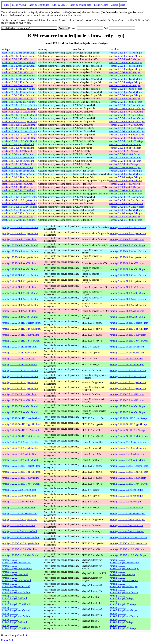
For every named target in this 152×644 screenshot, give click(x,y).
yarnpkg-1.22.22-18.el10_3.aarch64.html (21, 323)
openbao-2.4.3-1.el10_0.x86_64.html (19, 207)
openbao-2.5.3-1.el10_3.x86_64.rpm (127, 115)
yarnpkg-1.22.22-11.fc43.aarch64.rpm (128, 442)
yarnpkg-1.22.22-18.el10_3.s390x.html (20, 335)
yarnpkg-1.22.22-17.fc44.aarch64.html (20, 371)
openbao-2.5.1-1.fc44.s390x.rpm (125, 184)
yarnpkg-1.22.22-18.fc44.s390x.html (19, 263)
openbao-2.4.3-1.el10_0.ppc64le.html (19, 200)
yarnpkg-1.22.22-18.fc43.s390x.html (19, 287)
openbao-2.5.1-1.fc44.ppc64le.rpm (126, 177)
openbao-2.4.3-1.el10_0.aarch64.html (19, 197)
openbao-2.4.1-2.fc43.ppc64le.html (18, 213)
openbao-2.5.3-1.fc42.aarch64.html (18, 92)
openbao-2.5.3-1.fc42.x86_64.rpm (126, 102)
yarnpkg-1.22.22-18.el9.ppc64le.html (19, 353)
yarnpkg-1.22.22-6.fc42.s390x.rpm (126, 525)
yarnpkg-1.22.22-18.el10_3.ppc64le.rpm (129, 329)
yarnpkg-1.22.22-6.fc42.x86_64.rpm (127, 531)
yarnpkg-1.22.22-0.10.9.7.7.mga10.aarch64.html (16, 561)
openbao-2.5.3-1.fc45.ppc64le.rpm (126, 56)
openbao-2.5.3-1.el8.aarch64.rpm (125, 158)
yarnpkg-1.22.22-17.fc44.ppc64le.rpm (128, 382)
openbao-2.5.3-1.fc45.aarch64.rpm (126, 53)
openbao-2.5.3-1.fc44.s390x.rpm (125, 72)
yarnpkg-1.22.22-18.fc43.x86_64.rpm (127, 293)
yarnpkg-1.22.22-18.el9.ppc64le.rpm (127, 353)
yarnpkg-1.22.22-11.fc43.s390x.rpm (127, 454)
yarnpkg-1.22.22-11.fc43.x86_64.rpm (127, 460)
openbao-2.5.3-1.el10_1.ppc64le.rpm (127, 135)
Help (123, 5)
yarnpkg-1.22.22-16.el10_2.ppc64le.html (21, 424)
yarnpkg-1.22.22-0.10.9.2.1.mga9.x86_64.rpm (123, 603)
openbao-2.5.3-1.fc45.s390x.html (17, 59)
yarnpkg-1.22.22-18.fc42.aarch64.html (20, 299)
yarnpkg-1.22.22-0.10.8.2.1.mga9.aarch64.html (16, 609)
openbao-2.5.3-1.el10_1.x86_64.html (19, 141)
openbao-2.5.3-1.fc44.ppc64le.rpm (126, 69)
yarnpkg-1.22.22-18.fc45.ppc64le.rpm (128, 233)
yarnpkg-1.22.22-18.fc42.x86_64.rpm (127, 317)
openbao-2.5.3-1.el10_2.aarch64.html (19, 118)
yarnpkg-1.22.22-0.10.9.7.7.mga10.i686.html (15, 573)
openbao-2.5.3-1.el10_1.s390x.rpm (126, 138)
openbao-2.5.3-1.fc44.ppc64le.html (18, 69)
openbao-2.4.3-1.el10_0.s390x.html (19, 203)
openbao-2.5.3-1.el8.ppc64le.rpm (125, 161)
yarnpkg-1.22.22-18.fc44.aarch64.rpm (128, 251)
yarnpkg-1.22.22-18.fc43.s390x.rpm (127, 287)
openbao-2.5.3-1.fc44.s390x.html (17, 72)
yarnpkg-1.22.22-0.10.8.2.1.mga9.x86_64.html (16, 627)
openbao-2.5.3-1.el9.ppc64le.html (18, 148)
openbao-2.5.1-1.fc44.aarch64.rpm (126, 171)
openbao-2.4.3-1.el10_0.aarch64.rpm (127, 197)
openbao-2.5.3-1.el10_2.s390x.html (19, 125)
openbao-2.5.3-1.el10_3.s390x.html (19, 112)
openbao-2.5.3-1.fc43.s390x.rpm (125, 85)
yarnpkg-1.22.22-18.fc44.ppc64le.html (20, 257)
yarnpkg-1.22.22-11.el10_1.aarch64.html (21, 466)
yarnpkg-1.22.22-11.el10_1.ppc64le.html (21, 472)
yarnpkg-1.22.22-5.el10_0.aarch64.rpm (128, 537)
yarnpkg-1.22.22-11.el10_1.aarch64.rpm (129, 466)
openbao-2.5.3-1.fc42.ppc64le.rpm (126, 95)
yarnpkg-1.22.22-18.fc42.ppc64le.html (20, 305)
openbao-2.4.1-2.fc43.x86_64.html (18, 220)
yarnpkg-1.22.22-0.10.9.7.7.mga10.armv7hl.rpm (124, 567)
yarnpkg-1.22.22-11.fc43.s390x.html (19, 454)
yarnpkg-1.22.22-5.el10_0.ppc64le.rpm (128, 543)
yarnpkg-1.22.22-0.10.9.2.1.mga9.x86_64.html (16, 603)
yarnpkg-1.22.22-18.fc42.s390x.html (19, 311)
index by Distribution (39, 5)
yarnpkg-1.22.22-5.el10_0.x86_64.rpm (128, 555)
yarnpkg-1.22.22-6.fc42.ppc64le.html (19, 520)
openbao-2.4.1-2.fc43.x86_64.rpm (126, 220)
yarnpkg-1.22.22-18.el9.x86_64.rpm (127, 365)
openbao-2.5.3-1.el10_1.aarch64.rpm (127, 131)
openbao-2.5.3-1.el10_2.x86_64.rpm (127, 128)
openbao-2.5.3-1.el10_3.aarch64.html (19, 105)
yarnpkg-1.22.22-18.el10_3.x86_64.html (21, 341)
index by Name (101, 5)
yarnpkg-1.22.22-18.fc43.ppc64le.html (20, 281)
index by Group (19, 5)
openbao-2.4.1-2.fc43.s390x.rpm (125, 217)
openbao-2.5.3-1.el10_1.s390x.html (19, 138)
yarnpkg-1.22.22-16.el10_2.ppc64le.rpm (129, 424)
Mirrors (114, 5)
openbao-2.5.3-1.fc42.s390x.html (17, 99)
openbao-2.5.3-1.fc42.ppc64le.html (18, 95)
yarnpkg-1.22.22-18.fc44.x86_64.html (20, 269)
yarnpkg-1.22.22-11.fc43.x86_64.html (20, 460)
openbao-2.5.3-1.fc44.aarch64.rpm (126, 66)
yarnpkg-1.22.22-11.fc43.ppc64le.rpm (128, 448)
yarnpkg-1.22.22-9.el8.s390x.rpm (126, 502)
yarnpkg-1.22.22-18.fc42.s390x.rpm (127, 311)
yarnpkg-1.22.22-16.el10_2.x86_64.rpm (129, 436)
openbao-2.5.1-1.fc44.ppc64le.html (18, 177)
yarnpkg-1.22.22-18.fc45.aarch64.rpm (128, 227)
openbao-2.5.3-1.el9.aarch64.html (18, 144)
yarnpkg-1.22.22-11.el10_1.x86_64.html (21, 484)
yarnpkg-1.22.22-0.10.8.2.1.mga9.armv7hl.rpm (124, 615)
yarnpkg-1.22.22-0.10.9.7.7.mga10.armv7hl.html (17, 567)
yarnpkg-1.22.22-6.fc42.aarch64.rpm (127, 514)
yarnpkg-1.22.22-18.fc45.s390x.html (19, 239)
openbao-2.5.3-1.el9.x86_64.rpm (125, 154)
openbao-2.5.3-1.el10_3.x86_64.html (19, 115)
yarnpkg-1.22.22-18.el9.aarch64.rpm (127, 347)
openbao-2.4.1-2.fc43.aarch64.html (18, 210)
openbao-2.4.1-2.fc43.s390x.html (17, 217)
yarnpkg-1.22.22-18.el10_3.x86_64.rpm (129, 341)
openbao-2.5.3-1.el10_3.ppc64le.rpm (127, 108)
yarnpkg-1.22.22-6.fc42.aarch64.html (19, 514)
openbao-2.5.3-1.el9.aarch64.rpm (125, 144)
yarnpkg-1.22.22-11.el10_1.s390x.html (20, 478)
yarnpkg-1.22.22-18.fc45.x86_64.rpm (127, 245)
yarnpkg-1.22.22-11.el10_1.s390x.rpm (128, 478)
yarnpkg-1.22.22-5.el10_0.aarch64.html (21, 537)
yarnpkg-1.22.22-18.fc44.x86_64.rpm (127, 269)
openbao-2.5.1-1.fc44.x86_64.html (18, 190)
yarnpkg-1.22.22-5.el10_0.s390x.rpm (127, 549)
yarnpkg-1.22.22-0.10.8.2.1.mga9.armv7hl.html (16, 615)
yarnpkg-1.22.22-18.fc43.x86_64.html (20, 293)
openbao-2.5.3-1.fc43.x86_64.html (18, 89)
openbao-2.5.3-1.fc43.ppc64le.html (18, 82)
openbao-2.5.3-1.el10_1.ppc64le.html (19, 135)
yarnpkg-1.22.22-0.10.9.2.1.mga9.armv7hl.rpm (124, 591)
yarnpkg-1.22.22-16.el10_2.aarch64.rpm (129, 418)
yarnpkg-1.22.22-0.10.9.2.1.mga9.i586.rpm (122, 597)
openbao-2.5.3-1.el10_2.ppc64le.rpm (127, 122)
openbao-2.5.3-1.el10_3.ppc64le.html (19, 108)
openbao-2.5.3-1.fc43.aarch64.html (18, 79)
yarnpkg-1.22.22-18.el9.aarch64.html (19, 347)
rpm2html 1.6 (21, 635)
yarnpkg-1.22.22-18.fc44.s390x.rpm (127, 263)
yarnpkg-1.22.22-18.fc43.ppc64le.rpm (128, 281)
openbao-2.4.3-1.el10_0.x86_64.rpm (127, 207)
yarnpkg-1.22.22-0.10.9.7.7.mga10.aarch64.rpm (124, 561)
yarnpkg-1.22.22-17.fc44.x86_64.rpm (127, 406)
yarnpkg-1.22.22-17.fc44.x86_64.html (20, 406)
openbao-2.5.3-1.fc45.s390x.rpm (125, 59)
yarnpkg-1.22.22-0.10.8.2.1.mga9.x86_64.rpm (123, 627)
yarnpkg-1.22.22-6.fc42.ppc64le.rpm (127, 520)
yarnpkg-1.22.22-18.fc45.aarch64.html (20, 227)
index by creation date (80, 5)
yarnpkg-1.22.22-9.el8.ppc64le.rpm (126, 496)
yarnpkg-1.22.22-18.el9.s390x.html (18, 359)
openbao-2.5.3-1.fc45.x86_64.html (18, 63)
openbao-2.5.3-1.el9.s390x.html (17, 151)
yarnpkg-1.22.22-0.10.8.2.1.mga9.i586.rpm (122, 621)
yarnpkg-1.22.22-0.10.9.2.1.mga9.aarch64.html (16, 585)
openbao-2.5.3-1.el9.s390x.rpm (124, 151)
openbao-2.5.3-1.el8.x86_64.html (18, 167)
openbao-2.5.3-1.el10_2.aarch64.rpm (127, 118)
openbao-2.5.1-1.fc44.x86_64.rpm (126, 190)
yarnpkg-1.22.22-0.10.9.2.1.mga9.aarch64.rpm (123, 585)
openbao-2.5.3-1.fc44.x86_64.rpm (126, 76)
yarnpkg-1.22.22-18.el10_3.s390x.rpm (128, 335)
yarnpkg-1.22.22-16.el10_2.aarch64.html (21, 418)
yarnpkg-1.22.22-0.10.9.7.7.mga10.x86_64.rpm (124, 579)
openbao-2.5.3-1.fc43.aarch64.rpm (126, 79)
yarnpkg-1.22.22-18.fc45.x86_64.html (20, 245)
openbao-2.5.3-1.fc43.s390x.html (17, 85)
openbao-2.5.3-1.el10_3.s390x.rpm (126, 112)
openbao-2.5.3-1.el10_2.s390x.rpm (126, 125)
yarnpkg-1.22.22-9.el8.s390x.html (18, 502)
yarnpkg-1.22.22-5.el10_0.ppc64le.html (21, 543)
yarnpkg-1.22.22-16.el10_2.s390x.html (20, 430)
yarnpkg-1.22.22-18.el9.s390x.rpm (126, 359)
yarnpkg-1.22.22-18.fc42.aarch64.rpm (128, 299)
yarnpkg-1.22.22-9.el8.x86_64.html (19, 508)
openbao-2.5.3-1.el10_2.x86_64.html (19, 128)
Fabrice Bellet (8, 640)
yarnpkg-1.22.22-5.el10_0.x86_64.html (20, 555)
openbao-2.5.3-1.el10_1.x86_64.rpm (127, 141)
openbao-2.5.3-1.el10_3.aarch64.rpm (127, 105)
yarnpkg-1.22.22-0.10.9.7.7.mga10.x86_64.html (16, 579)
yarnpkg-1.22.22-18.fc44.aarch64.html (20, 251)
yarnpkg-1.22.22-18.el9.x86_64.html (19, 365)
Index (6, 5)
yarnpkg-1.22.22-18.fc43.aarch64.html (20, 275)
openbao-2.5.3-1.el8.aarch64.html (18, 158)
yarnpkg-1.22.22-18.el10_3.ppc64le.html (21, 329)
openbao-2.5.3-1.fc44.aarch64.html (18, 66)
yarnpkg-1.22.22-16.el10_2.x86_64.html (21, 436)
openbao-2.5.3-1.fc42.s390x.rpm (125, 99)
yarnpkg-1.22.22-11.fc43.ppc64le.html (20, 448)
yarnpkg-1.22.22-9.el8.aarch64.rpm (126, 490)
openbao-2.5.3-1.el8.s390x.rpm (124, 164)
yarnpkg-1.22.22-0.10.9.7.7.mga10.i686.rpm (122, 573)
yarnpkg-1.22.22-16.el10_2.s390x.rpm (128, 430)
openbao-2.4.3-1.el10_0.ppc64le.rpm (127, 200)
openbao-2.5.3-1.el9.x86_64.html (18, 154)
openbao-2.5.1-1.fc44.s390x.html (17, 184)
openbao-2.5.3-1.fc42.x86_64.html (18, 102)
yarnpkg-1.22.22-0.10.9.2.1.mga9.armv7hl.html (16, 591)
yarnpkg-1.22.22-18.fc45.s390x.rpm (127, 239)
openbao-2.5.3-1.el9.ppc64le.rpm (125, 148)
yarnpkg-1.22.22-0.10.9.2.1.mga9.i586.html (14, 597)
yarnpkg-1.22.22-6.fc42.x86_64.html (19, 531)
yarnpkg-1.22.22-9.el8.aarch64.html (19, 490)
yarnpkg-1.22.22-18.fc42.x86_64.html (20, 317)
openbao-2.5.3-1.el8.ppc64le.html (18, 161)
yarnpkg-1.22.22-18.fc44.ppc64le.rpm (128, 257)
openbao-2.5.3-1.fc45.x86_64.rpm (126, 63)
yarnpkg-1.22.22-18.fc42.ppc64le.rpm (128, 305)
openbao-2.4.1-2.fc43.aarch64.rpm (126, 210)
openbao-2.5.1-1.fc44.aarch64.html (18, 171)
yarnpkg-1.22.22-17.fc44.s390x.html (19, 394)
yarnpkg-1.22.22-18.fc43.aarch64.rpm (128, 275)
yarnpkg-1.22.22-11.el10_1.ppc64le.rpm (129, 472)
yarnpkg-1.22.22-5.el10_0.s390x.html (20, 549)
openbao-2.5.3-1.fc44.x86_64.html (18, 76)
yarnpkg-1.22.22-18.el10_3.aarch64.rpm (129, 323)
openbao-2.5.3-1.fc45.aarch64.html (18, 53)
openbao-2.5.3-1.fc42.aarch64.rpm (126, 92)
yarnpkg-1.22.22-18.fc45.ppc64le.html (20, 233)
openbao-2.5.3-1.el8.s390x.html (17, 164)
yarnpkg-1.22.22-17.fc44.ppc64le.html (20, 382)
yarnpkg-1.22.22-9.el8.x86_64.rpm (126, 508)
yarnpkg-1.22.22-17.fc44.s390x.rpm (127, 394)
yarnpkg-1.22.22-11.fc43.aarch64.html (20, 442)
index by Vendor (60, 5)
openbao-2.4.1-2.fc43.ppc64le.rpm (126, 213)
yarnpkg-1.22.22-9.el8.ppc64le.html (19, 496)
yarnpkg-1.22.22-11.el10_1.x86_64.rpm (129, 484)
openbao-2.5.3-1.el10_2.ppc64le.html (19, 122)
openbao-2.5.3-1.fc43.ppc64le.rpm (126, 82)
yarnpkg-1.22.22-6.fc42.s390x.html (18, 525)
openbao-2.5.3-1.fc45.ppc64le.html (18, 56)
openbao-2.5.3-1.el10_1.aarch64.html (19, 131)
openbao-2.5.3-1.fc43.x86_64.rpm (126, 89)
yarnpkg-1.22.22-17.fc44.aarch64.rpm (128, 371)
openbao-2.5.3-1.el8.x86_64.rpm (125, 167)
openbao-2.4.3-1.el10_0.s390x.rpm (126, 203)
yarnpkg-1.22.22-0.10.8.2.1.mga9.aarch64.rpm (123, 609)
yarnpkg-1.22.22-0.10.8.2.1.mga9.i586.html (14, 621)
